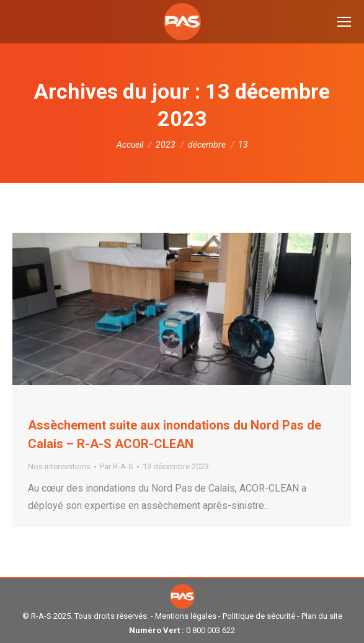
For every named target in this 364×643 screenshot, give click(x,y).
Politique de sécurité (259, 616)
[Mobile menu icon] (344, 22)
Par (117, 466)
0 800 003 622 (211, 630)
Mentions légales (186, 616)
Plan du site (322, 616)
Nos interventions (59, 466)
